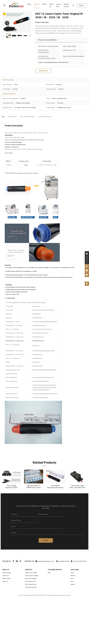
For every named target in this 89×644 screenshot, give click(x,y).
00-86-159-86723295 (79, 561)
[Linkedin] (17, 561)
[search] (73, 5)
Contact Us (5, 581)
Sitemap (73, 584)
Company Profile (7, 573)
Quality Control (66, 5)
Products (37, 4)
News (72, 578)
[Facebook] (13, 561)
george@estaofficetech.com (45, 561)
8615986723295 (63, 561)
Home (29, 4)
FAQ (49, 573)
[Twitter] (20, 561)
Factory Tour (59, 5)
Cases (72, 581)
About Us (52, 5)
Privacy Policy (67, 595)
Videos (45, 4)
